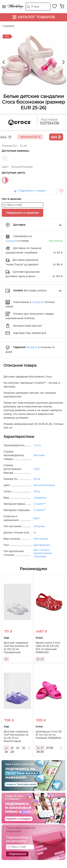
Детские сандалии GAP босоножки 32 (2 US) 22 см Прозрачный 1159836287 (16, 649)
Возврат (32, 347)
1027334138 (49, 123)
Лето (37, 491)
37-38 (50, 748)
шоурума (12, 241)
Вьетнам (39, 455)
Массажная (41, 539)
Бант (37, 518)
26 (6, 752)
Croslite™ (40, 504)
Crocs (37, 445)
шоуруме (38, 302)
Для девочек (42, 545)
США (37, 469)
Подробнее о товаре (29, 191)
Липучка (39, 526)
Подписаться (17, 854)
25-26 (37, 479)
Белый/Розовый (5, 180)
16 (35, 533)
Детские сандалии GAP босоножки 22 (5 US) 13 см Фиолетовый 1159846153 (16, 738)
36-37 (40, 748)
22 (6, 748)
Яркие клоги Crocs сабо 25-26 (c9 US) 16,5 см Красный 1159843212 (48, 647)
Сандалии (40, 498)
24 (18, 748)
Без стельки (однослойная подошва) (43, 553)
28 (12, 752)
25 (24, 748)
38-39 (40, 752)
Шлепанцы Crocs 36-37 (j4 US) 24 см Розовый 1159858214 (49, 735)
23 (12, 748)
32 (6, 659)
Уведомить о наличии (23, 213)
